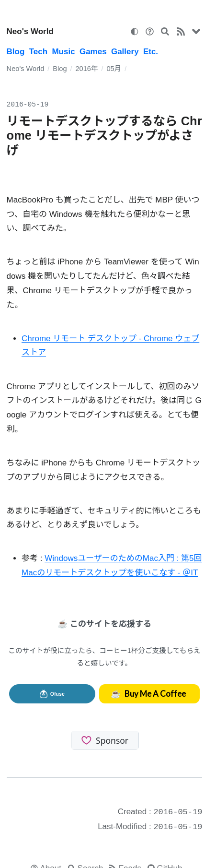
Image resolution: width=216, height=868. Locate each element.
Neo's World (30, 31)
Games (93, 52)
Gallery (125, 52)
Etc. (151, 52)
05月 (114, 69)
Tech (38, 52)
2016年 (86, 69)
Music (63, 52)
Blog (16, 52)
